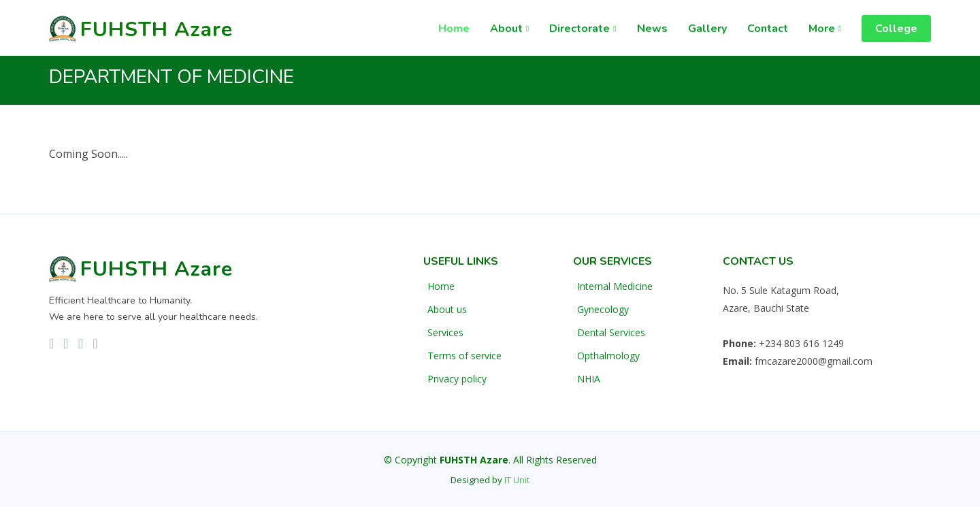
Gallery (707, 29)
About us (447, 310)
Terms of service (464, 356)
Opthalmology (608, 356)
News (652, 29)
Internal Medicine (615, 287)
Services (445, 333)
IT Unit (517, 480)
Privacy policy (457, 379)
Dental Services (611, 333)
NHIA (589, 379)
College (896, 29)
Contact (768, 29)
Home (454, 29)
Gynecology (603, 310)
